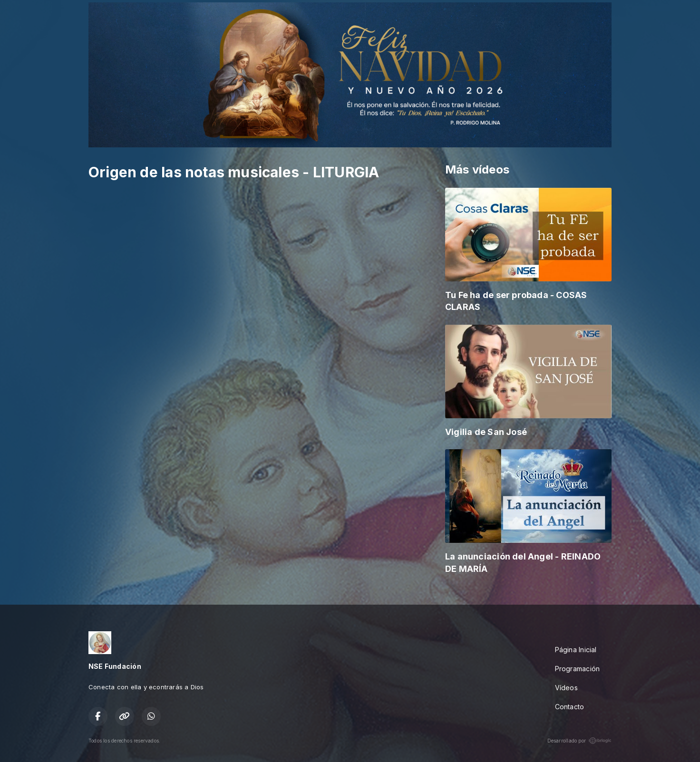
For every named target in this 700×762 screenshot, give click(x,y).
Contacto (570, 707)
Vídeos (566, 688)
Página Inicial (576, 650)
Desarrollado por (579, 741)
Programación (578, 669)
